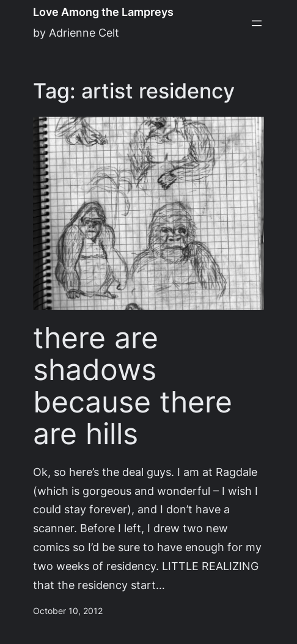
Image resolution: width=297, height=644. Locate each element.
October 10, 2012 (68, 611)
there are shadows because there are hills (133, 386)
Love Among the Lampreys (103, 12)
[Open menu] (257, 23)
